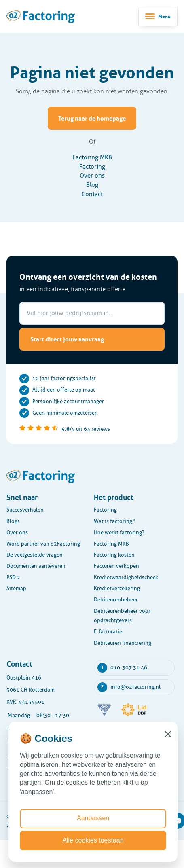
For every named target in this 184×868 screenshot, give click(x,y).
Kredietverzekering (117, 588)
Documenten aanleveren (36, 566)
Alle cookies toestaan (93, 840)
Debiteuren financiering (123, 643)
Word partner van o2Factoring (43, 544)
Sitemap (16, 588)
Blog (92, 185)
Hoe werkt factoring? (119, 532)
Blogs (13, 521)
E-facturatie (108, 632)
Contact (92, 194)
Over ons (92, 176)
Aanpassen (93, 818)
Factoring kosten (114, 555)
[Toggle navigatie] (158, 17)
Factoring (92, 167)
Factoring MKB (92, 157)
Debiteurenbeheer (116, 600)
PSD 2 (13, 577)
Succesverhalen (25, 510)
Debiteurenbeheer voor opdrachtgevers (122, 616)
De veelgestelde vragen (35, 555)
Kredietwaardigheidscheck (126, 577)
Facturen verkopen (116, 566)
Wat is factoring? (114, 521)
